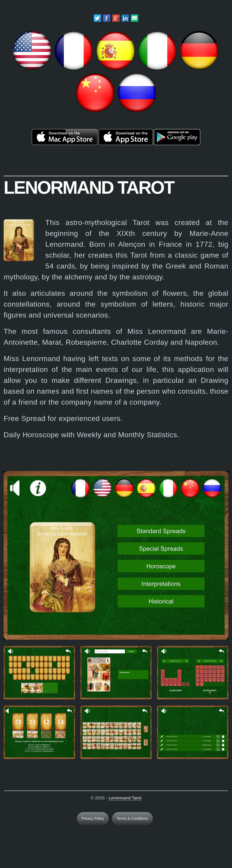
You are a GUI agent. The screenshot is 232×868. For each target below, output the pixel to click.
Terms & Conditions (132, 820)
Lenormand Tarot (125, 799)
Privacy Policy (93, 820)
